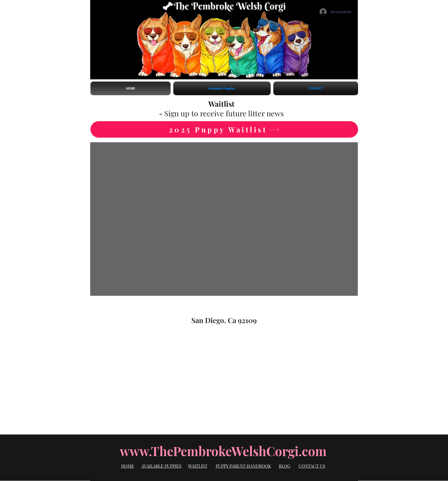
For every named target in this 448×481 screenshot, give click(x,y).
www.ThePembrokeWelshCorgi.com (223, 451)
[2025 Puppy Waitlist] (224, 129)
